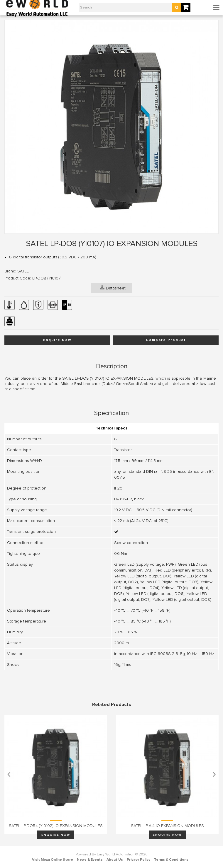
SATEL (23, 271)
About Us (115, 860)
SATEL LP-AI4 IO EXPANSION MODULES (167, 826)
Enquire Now (57, 340)
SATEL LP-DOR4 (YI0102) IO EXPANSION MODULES (56, 826)
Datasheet (113, 288)
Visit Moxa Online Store (53, 860)
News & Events (90, 860)
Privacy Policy (138, 860)
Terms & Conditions (171, 860)
